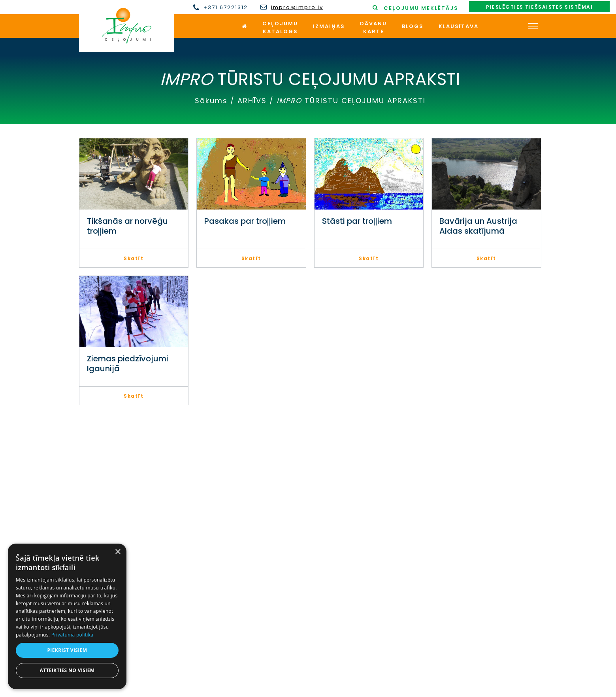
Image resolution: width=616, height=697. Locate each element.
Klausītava (459, 26)
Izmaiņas (329, 26)
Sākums (211, 101)
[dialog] (67, 616)
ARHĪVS (252, 101)
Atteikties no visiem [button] (67, 670)
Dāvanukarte (373, 27)
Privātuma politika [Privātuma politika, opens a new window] (73, 635)
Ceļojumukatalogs (280, 27)
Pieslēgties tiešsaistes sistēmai (539, 7)
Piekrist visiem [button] (67, 650)
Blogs (413, 26)
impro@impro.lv (297, 8)
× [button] (118, 552)
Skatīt (134, 258)
